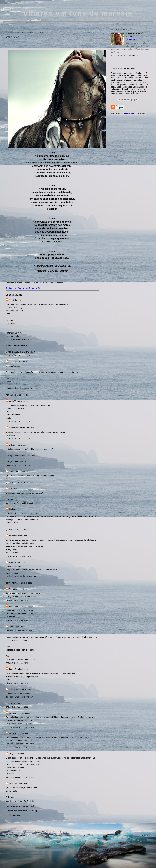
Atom (34, 811)
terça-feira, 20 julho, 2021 (19, 356)
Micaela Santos (16, 783)
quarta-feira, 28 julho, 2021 (20, 801)
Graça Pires (14, 754)
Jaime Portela (15, 669)
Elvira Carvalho (16, 589)
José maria (14, 606)
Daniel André (14, 627)
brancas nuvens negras (19, 428)
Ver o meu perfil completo (124, 56)
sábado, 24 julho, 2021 (17, 600)
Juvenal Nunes (15, 536)
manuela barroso (16, 713)
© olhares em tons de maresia (124, 69)
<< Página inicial (13, 815)
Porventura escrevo (17, 472)
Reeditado (60, 283)
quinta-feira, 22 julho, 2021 (19, 503)
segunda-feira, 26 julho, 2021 (21, 727)
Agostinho (13, 300)
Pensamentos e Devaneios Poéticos (22, 388)
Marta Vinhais (15, 401)
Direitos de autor (22, 283)
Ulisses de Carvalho (18, 690)
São (11, 489)
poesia (51, 283)
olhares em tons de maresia (78, 13)
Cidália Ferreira (16, 445)
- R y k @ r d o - (16, 362)
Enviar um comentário (21, 806)
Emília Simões (15, 562)
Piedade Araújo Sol (39, 283)
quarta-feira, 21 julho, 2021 (20, 483)
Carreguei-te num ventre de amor (20, 455)
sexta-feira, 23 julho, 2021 (19, 556)
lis (10, 509)
